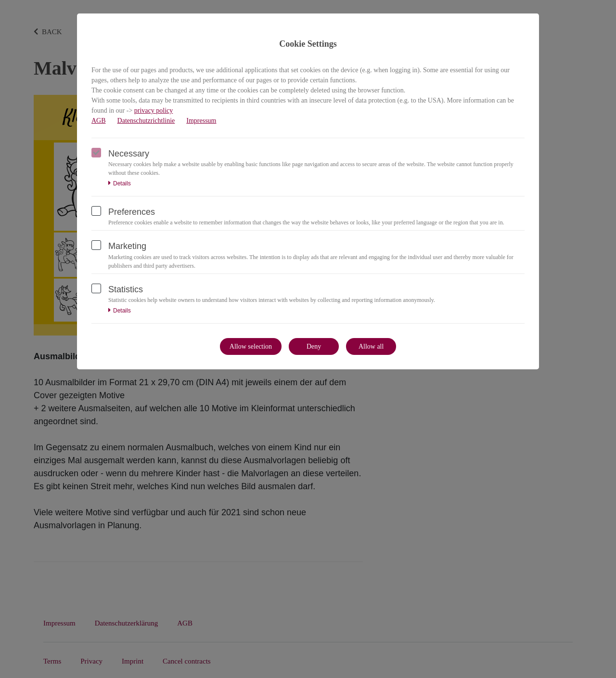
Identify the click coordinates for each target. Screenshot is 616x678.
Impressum (201, 121)
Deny (314, 346)
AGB (99, 121)
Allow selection (251, 346)
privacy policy (154, 111)
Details (120, 183)
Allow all (371, 346)
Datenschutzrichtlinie (146, 121)
